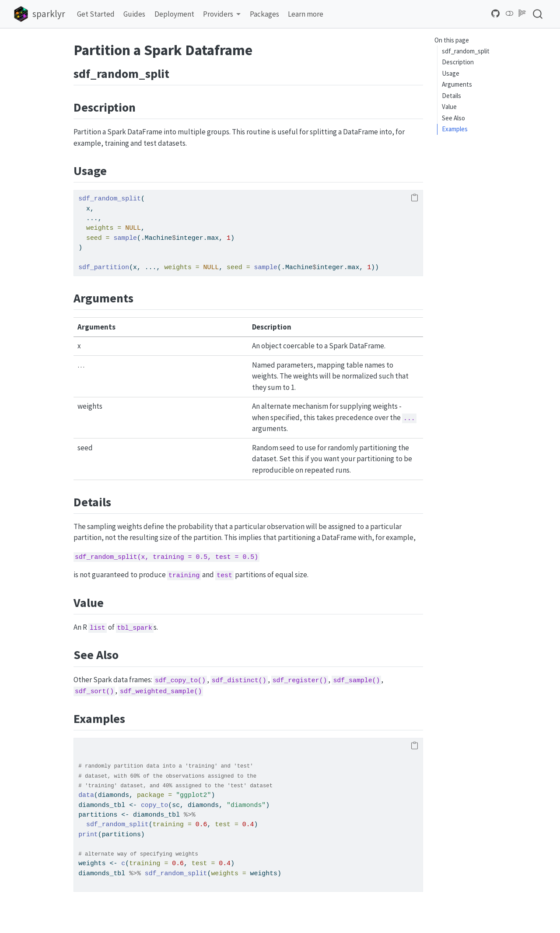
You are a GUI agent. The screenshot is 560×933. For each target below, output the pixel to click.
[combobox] (538, 14)
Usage (451, 73)
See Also (453, 118)
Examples (455, 129)
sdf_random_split (466, 51)
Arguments (457, 84)
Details (451, 96)
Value (449, 107)
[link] (222, 14)
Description (458, 62)
